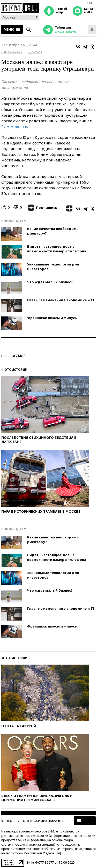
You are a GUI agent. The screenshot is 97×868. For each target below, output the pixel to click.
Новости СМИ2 (13, 356)
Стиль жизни (12, 52)
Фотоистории (14, 370)
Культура (35, 52)
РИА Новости (14, 126)
